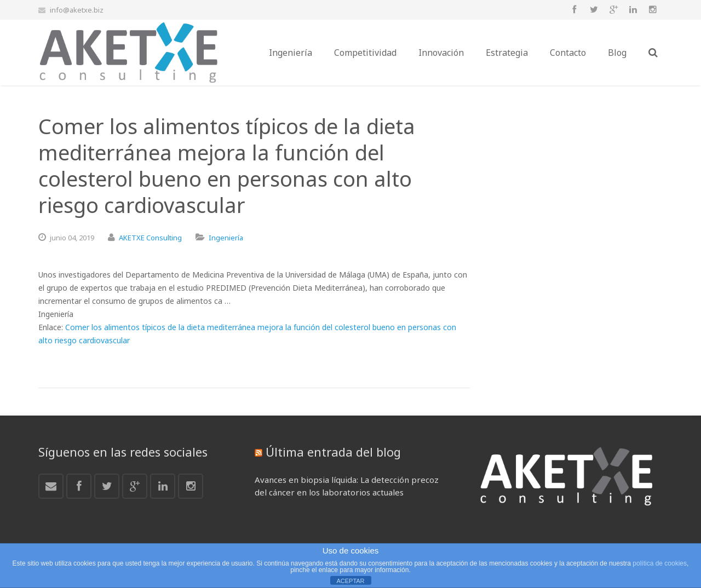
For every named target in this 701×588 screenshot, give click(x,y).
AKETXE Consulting (150, 238)
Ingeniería (226, 238)
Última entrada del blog (333, 452)
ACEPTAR (350, 581)
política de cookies (660, 563)
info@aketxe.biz (77, 10)
